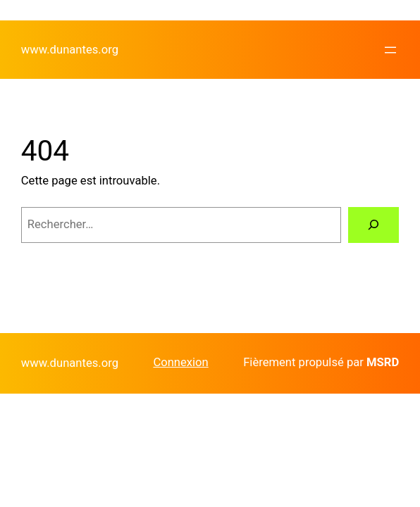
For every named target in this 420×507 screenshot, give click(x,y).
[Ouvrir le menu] (390, 50)
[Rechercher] (373, 225)
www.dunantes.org (70, 50)
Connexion (180, 362)
